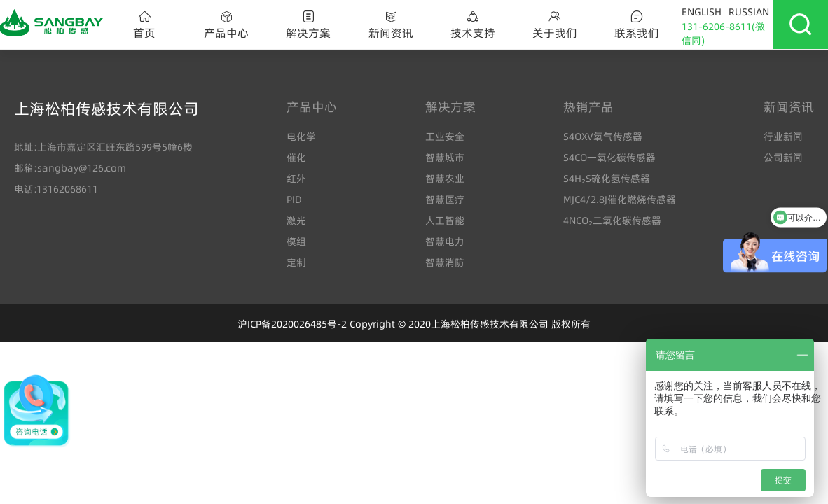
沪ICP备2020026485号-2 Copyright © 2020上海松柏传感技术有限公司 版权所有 (414, 324)
